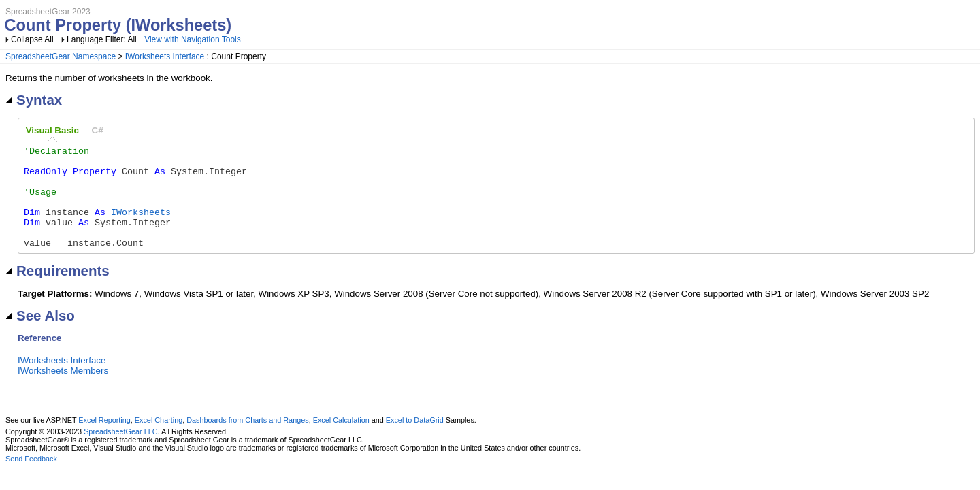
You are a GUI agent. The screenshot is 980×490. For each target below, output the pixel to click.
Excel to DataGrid (415, 440)
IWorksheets (141, 226)
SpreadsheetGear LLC (120, 452)
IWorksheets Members (63, 391)
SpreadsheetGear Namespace (61, 56)
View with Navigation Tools (193, 39)
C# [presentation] (98, 130)
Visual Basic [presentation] (52, 130)
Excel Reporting (104, 440)
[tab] (52, 131)
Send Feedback (31, 479)
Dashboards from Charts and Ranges (247, 440)
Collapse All (32, 39)
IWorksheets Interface (165, 56)
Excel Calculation (341, 440)
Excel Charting (159, 440)
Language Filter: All (103, 39)
